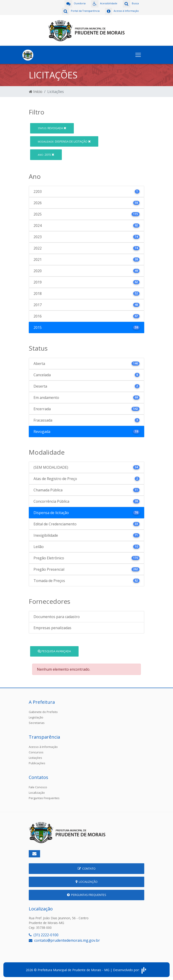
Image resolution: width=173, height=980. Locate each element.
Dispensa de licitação (64, 141)
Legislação (36, 717)
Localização (37, 792)
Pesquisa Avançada (54, 651)
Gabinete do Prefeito (43, 711)
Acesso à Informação (43, 746)
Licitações (35, 757)
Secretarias (37, 722)
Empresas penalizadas (52, 627)
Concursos (36, 752)
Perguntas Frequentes (44, 798)
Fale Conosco (38, 787)
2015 (46, 154)
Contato (87, 868)
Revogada (52, 128)
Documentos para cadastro (57, 616)
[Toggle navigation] (138, 54)
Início (36, 91)
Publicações (37, 763)
